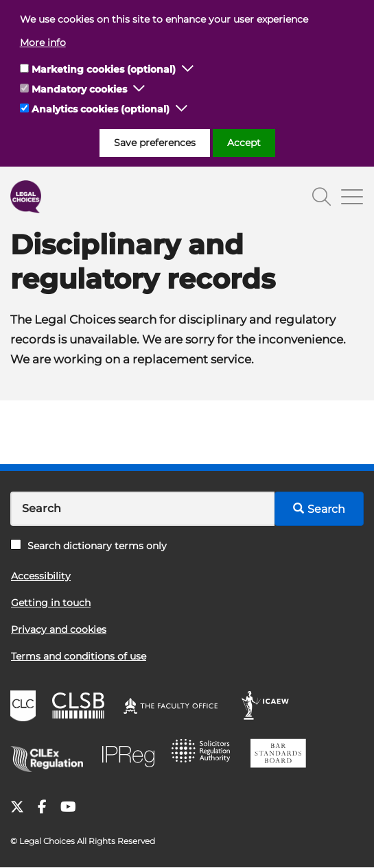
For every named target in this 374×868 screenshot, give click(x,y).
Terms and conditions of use (79, 656)
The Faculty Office (177, 708)
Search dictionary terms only (89, 546)
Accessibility (41, 576)
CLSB (81, 708)
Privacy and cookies (59, 629)
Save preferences (155, 143)
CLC (25, 708)
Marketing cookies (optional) (104, 69)
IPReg (132, 756)
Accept (244, 143)
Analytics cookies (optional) (101, 109)
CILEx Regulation (51, 756)
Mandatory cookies (79, 89)
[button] (188, 69)
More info (43, 43)
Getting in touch (51, 603)
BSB (282, 756)
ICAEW (269, 708)
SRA (205, 756)
